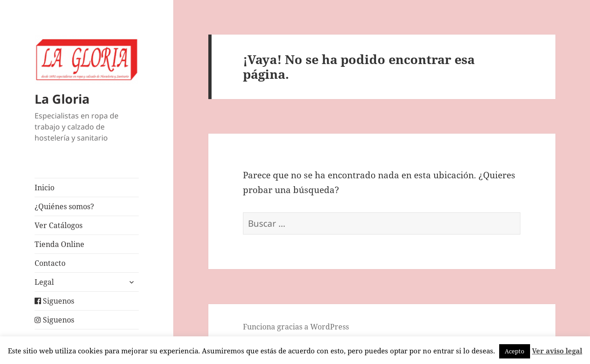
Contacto (50, 263)
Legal (44, 282)
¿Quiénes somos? (64, 206)
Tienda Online (59, 244)
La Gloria (62, 99)
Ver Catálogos (59, 225)
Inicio (44, 188)
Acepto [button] (515, 351)
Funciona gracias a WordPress (296, 327)
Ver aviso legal (557, 351)
